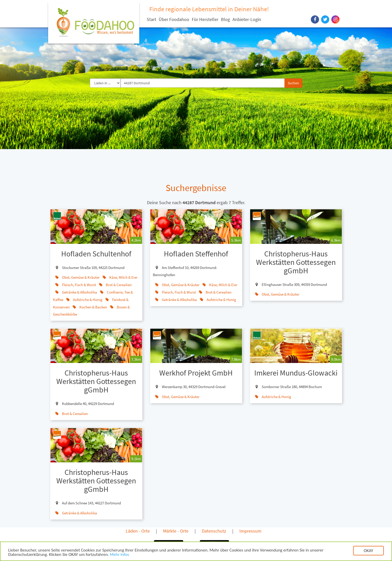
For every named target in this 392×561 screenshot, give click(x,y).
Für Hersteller (205, 19)
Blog (225, 19)
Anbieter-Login (247, 19)
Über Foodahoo (174, 19)
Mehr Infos (119, 555)
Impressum (250, 531)
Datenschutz (214, 531)
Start (151, 19)
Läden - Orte (138, 531)
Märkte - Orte (176, 531)
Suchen (293, 83)
